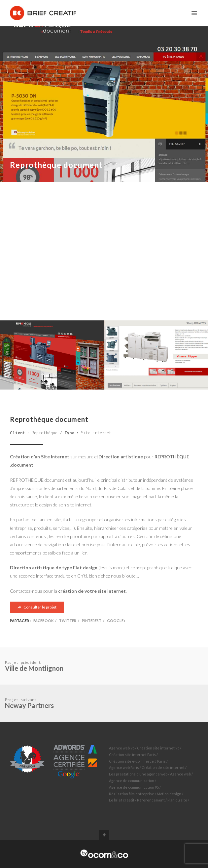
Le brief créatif (122, 800)
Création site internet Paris (132, 755)
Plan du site (177, 800)
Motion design (169, 794)
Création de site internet (163, 767)
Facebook (43, 621)
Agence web (180, 774)
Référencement (151, 800)
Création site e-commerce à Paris (137, 761)
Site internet (96, 433)
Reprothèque (44, 433)
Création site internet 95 (158, 748)
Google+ (116, 621)
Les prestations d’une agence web (138, 774)
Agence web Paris (124, 767)
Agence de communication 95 (134, 787)
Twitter (68, 621)
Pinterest (92, 621)
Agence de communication (132, 781)
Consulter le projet (37, 607)
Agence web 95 (122, 748)
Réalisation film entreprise (132, 794)
